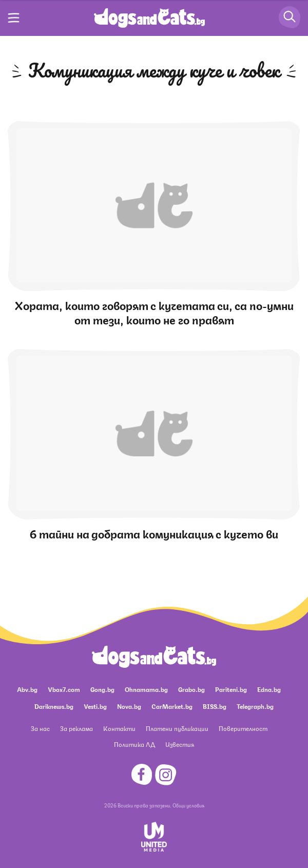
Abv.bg (27, 689)
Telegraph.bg (255, 706)
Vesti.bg (95, 706)
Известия (180, 744)
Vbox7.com (64, 689)
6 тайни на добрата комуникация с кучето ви (154, 533)
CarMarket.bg (172, 706)
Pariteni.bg (231, 689)
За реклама (76, 728)
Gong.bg (102, 689)
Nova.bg (129, 706)
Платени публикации (177, 728)
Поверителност (243, 728)
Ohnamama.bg (146, 689)
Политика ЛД (134, 744)
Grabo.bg (191, 689)
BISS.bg (215, 706)
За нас (40, 728)
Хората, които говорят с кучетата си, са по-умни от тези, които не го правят (154, 312)
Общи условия (188, 805)
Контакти (119, 728)
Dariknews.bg (54, 706)
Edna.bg (269, 689)
